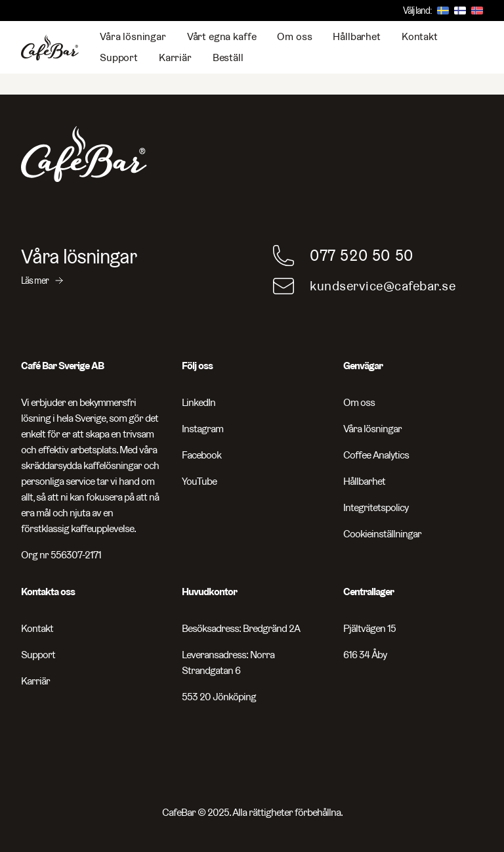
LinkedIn (199, 402)
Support (119, 57)
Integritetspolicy (376, 507)
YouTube (199, 481)
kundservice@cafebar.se (383, 286)
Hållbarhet (356, 36)
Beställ (228, 57)
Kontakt (420, 36)
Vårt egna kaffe (222, 36)
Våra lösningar (133, 36)
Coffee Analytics (376, 455)
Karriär (175, 57)
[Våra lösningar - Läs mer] (126, 266)
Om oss (294, 36)
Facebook (201, 455)
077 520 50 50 (362, 255)
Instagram (202, 429)
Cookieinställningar (382, 534)
